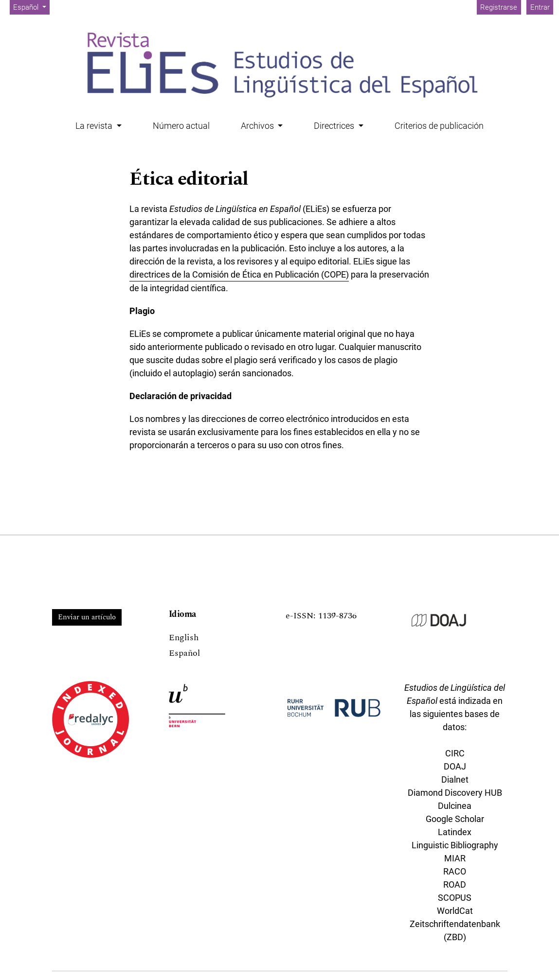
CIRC (455, 753)
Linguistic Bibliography (455, 845)
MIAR (455, 858)
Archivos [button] (258, 126)
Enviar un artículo (87, 617)
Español (31, 7)
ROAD (455, 884)
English (184, 638)
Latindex (455, 832)
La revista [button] (95, 126)
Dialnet (455, 779)
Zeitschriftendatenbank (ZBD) (455, 930)
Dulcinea (455, 806)
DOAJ (455, 766)
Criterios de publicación (439, 126)
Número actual (181, 126)
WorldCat (455, 911)
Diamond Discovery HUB (455, 793)
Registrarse (499, 7)
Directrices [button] (335, 126)
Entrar (540, 7)
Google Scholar (455, 819)
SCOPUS (455, 898)
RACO (455, 871)
